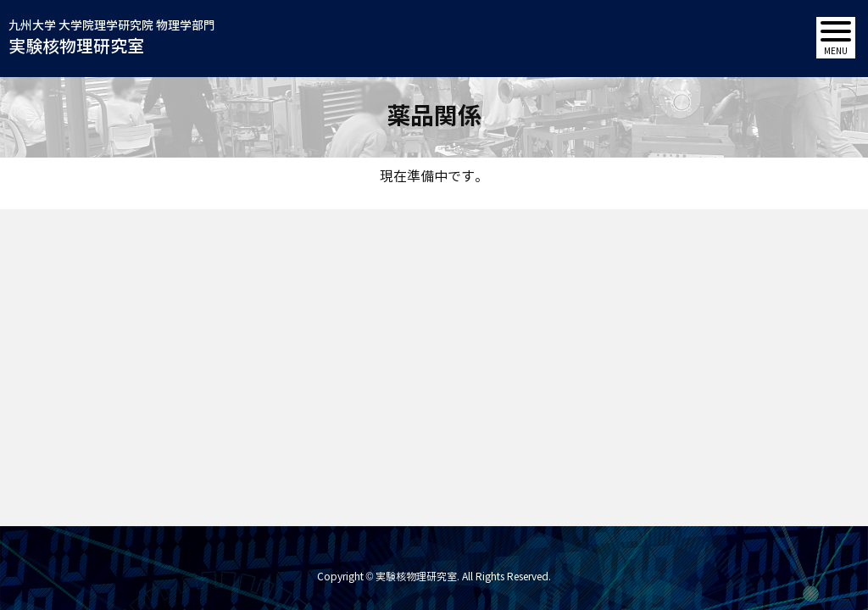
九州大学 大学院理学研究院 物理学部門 (112, 39)
